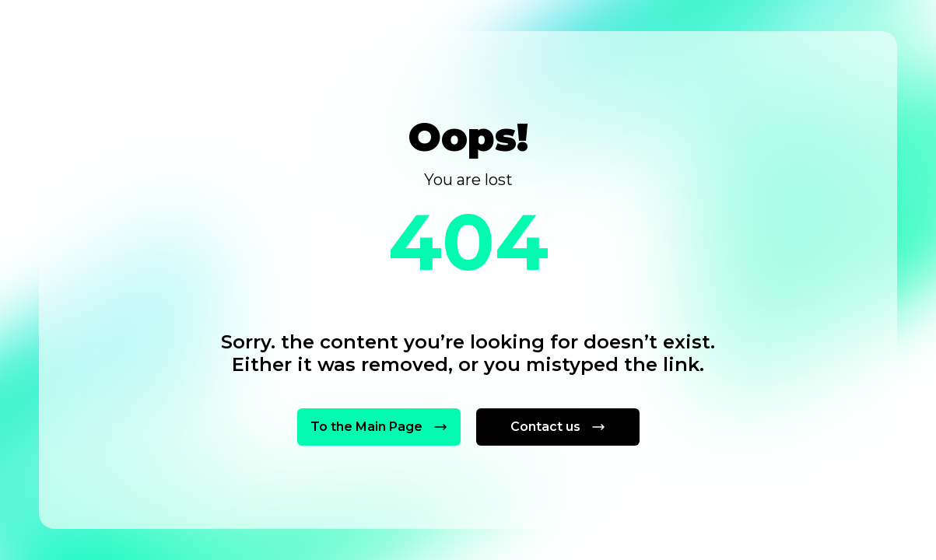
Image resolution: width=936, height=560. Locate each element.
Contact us (557, 427)
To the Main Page (379, 427)
